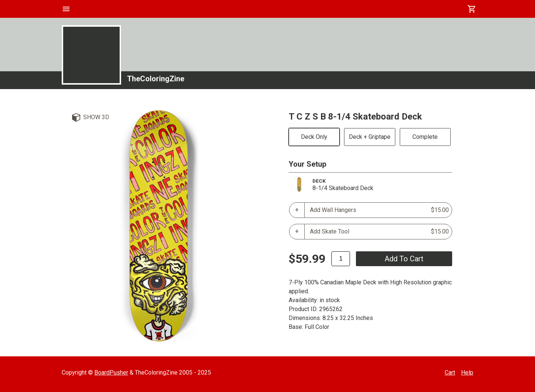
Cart (450, 373)
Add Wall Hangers (379, 210)
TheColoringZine (156, 79)
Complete (425, 137)
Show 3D (96, 117)
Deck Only (314, 137)
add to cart (404, 259)
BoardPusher (111, 373)
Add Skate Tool (379, 232)
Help (467, 373)
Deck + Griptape (370, 137)
